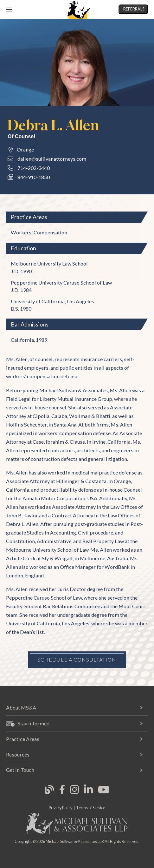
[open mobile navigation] (9, 10)
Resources (18, 754)
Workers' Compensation (39, 232)
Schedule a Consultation (77, 659)
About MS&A (21, 707)
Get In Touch (20, 770)
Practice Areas (23, 739)
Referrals (134, 9)
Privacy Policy (61, 808)
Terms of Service (91, 808)
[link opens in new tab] (49, 793)
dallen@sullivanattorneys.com (52, 159)
